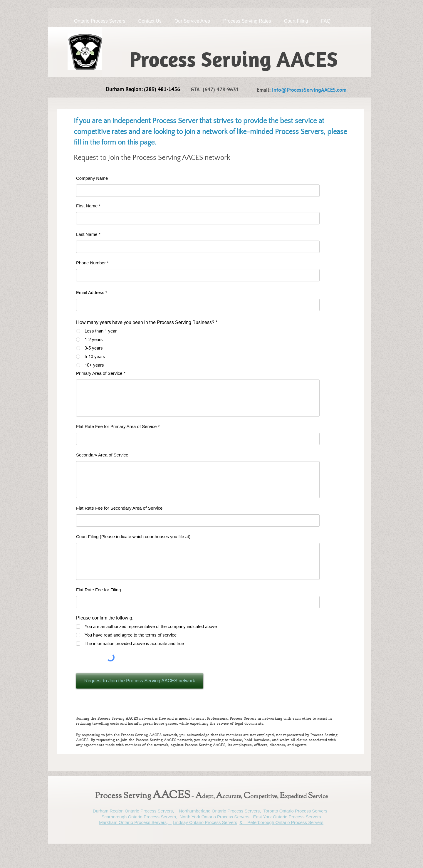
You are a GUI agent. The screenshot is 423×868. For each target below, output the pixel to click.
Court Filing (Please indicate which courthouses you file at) (133, 537)
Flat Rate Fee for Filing (99, 590)
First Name (87, 206)
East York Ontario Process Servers (287, 817)
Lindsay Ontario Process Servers (205, 822)
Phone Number (91, 263)
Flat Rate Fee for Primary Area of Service (116, 426)
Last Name (87, 234)
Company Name (92, 178)
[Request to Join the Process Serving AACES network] (140, 681)
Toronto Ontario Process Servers (295, 811)
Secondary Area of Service (102, 455)
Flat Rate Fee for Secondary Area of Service (119, 508)
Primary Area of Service (99, 373)
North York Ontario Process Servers (214, 817)
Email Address (90, 292)
